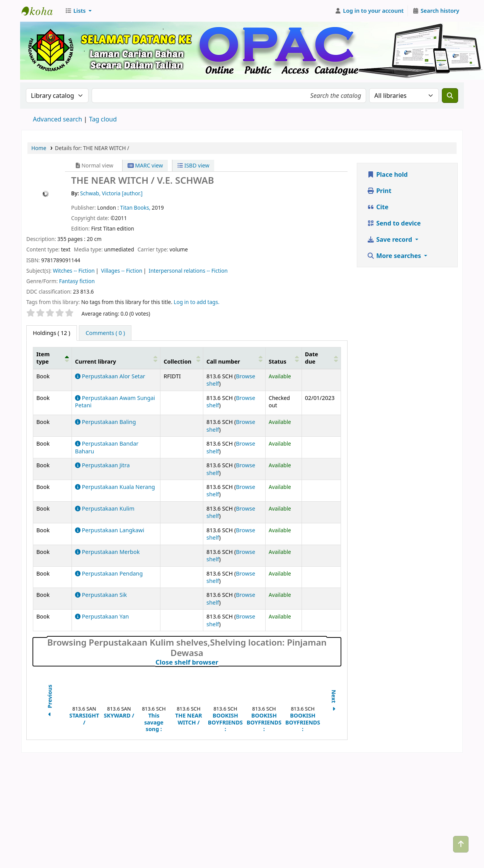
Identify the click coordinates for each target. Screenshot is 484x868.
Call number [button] (223, 361)
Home (39, 148)
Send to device (394, 223)
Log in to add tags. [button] (196, 302)
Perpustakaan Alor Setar (110, 376)
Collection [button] (177, 361)
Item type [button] (43, 358)
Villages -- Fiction (122, 271)
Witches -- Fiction (74, 271)
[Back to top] (461, 844)
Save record (390, 239)
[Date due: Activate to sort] (321, 358)
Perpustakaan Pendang (109, 573)
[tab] (105, 333)
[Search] (450, 96)
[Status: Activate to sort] (284, 358)
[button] (78, 11)
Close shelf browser (221, 662)
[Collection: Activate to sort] (182, 358)
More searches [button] (395, 256)
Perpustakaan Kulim (105, 508)
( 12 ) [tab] (52, 333)
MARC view (145, 165)
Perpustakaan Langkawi (110, 530)
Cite (378, 207)
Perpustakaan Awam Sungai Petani (115, 402)
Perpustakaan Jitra (102, 465)
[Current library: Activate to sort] (116, 358)
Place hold (387, 174)
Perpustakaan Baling (105, 422)
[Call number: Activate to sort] (234, 358)
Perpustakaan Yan (102, 616)
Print (379, 191)
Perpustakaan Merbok (107, 552)
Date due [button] (312, 358)
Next (334, 701)
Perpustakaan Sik (101, 595)
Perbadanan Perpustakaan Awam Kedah (41, 11)
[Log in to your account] (369, 11)
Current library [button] (95, 361)
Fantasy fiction (77, 281)
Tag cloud (103, 119)
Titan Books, (136, 208)
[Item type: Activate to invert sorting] (53, 358)
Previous (50, 701)
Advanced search (57, 119)
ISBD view (193, 165)
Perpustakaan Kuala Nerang (115, 487)
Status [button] (278, 361)
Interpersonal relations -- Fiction (188, 271)
